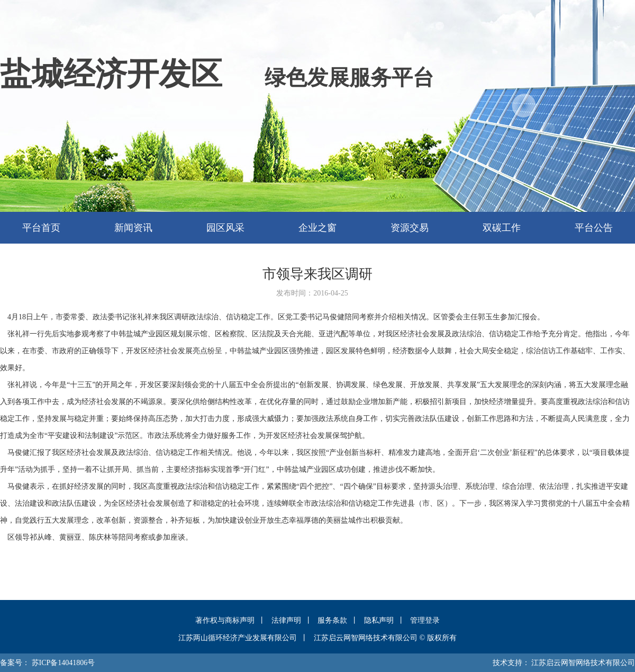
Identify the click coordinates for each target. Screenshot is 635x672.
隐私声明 (379, 620)
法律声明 (286, 620)
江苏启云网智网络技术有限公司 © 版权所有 (385, 638)
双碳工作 (502, 228)
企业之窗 (317, 228)
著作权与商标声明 (225, 620)
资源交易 (410, 228)
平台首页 (41, 228)
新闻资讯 (133, 228)
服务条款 (332, 620)
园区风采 (225, 228)
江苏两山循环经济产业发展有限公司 (238, 638)
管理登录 (425, 620)
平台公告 (594, 228)
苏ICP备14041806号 (63, 663)
